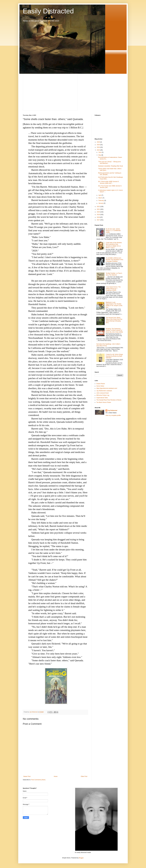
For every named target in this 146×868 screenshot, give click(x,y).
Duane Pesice (101, 384)
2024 (99, 147)
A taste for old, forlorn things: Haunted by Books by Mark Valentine (114, 356)
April (100, 195)
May (100, 155)
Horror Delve (100, 386)
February (101, 201)
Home (56, 776)
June (100, 152)
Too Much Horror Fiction (104, 402)
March (101, 198)
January (101, 203)
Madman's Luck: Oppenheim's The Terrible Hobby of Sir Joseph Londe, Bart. (114, 305)
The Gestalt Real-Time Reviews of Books (109, 400)
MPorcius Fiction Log (103, 395)
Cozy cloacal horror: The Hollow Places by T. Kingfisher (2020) (113, 289)
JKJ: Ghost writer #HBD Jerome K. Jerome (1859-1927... (109, 182)
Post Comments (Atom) (38, 780)
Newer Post (27, 776)
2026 (99, 142)
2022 (99, 207)
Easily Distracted (48, 11)
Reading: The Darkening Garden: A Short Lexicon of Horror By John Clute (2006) (114, 330)
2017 (99, 220)
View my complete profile (113, 415)
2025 (99, 145)
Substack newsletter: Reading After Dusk (110, 166)
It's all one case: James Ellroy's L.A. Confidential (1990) (113, 231)
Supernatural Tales (102, 398)
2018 (99, 217)
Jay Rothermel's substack (104, 391)
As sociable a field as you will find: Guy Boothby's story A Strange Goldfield (114, 260)
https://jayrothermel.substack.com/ (107, 388)
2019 (99, 215)
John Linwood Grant (102, 393)
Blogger (81, 858)
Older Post (84, 776)
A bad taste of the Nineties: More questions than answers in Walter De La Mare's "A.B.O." (114, 245)
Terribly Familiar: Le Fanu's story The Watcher (114, 274)
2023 (99, 150)
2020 (99, 212)
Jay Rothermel (113, 410)
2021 (99, 209)
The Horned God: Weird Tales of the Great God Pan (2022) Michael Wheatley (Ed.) (114, 320)
